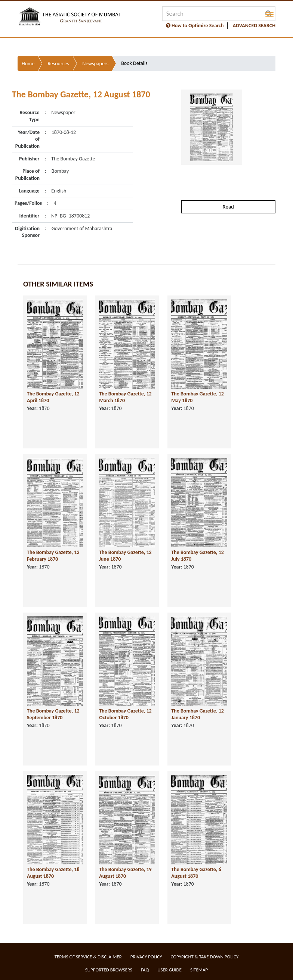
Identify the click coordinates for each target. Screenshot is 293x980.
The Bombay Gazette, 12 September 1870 (53, 714)
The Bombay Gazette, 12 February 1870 (53, 556)
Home (28, 64)
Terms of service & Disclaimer (88, 957)
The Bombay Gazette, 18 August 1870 (53, 873)
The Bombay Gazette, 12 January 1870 (198, 714)
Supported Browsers (109, 970)
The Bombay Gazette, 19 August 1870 (125, 873)
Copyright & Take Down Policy (205, 957)
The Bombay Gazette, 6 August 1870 (196, 873)
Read (228, 207)
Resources (58, 64)
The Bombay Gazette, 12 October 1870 (125, 714)
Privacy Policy (146, 957)
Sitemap (199, 970)
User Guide (169, 970)
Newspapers (95, 64)
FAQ (145, 970)
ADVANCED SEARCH (254, 26)
